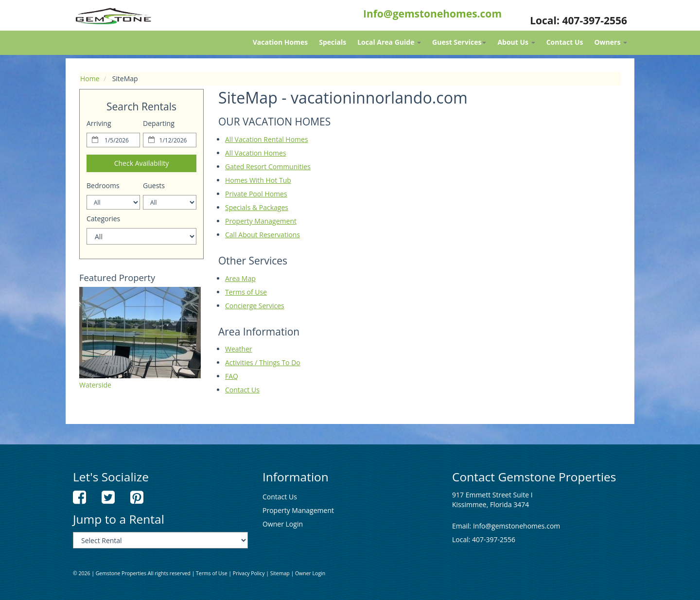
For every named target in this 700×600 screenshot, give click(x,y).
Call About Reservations (262, 235)
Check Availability (142, 163)
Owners (611, 42)
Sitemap (280, 573)
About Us (516, 42)
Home (90, 79)
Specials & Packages (257, 207)
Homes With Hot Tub (258, 180)
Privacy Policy (249, 573)
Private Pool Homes (256, 194)
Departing (159, 123)
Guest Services (459, 42)
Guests (154, 185)
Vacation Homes (280, 42)
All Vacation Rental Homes (267, 139)
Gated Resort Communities (268, 167)
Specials (332, 42)
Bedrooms (103, 185)
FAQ (232, 376)
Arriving (99, 123)
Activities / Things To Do (263, 362)
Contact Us (565, 42)
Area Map (240, 278)
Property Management (261, 221)
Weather (239, 349)
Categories (103, 219)
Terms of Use (246, 292)
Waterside (95, 385)
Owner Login (283, 524)
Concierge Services (255, 306)
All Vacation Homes (256, 153)
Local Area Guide (389, 42)
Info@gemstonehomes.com (432, 14)
